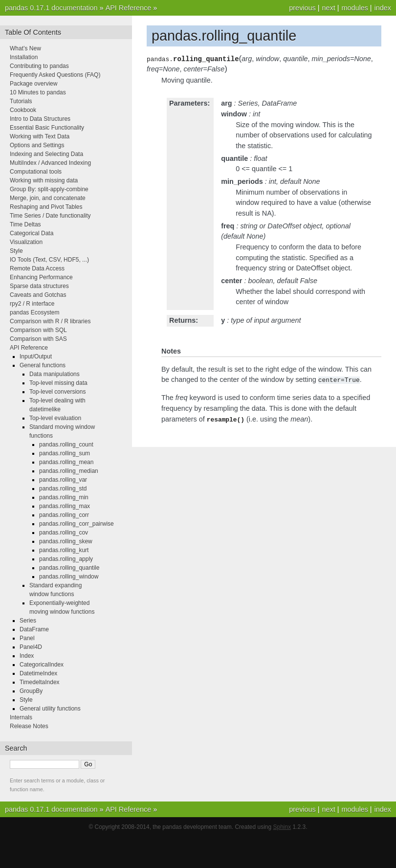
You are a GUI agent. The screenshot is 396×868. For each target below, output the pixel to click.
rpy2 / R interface (32, 304)
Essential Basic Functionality (47, 128)
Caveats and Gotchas (38, 295)
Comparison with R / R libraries (50, 321)
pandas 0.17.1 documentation (51, 8)
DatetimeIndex (38, 673)
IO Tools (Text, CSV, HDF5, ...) (49, 260)
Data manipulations (55, 374)
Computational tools (36, 172)
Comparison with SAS (38, 339)
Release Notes (29, 726)
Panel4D (31, 647)
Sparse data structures (39, 286)
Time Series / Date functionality (50, 216)
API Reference (129, 8)
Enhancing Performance (41, 277)
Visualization (26, 242)
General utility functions (50, 709)
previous (302, 8)
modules (354, 8)
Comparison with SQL (38, 330)
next (328, 8)
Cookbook (23, 110)
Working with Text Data (40, 136)
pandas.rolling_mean (66, 462)
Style (16, 251)
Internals (21, 717)
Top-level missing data (58, 383)
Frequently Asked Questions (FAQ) (55, 75)
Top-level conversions (57, 392)
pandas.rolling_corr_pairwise (77, 524)
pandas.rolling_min (64, 497)
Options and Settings (37, 145)
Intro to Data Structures (40, 119)
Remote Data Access (37, 268)
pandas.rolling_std (63, 489)
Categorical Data (32, 233)
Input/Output (36, 356)
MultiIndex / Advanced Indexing (50, 163)
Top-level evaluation (55, 418)
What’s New (25, 48)
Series (28, 621)
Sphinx (282, 827)
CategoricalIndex (42, 665)
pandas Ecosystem (34, 312)
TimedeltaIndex (40, 682)
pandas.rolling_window (69, 577)
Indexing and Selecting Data (46, 154)
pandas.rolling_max (65, 506)
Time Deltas (25, 224)
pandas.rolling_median (69, 471)
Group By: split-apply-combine (49, 189)
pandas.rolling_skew (66, 541)
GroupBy (31, 691)
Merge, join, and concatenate (48, 198)
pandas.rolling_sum (65, 453)
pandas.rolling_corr (64, 515)
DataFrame (34, 629)
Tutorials (21, 101)
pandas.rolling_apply (66, 559)
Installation (24, 57)
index (383, 8)
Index (27, 656)
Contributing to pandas (39, 66)
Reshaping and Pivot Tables (46, 207)
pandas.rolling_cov (64, 533)
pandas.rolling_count (66, 445)
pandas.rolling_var (63, 480)
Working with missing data (44, 180)
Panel (27, 638)
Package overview (33, 84)
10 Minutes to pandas (38, 92)
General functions (43, 365)
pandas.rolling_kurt (64, 550)
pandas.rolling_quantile (69, 568)
